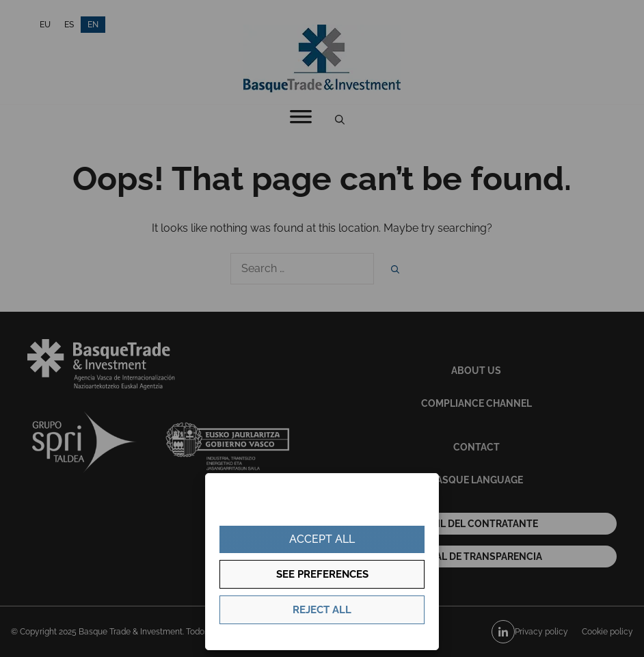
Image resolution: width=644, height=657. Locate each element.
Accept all (322, 539)
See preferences (322, 574)
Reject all (322, 610)
